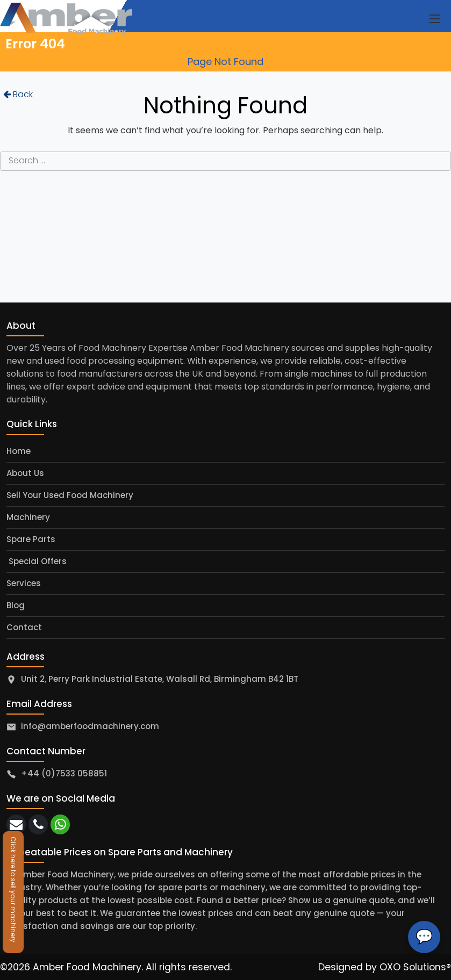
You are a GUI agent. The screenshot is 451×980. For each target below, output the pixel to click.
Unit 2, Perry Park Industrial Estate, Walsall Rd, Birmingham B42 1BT (160, 679)
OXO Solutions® (415, 967)
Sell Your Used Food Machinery (70, 495)
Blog (16, 605)
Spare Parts (31, 539)
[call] (38, 824)
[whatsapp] (60, 824)
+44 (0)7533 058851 (64, 773)
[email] (16, 824)
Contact (24, 627)
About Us (25, 473)
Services (24, 583)
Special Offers (37, 561)
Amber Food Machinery (87, 967)
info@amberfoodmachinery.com (90, 726)
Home (19, 451)
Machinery (28, 517)
